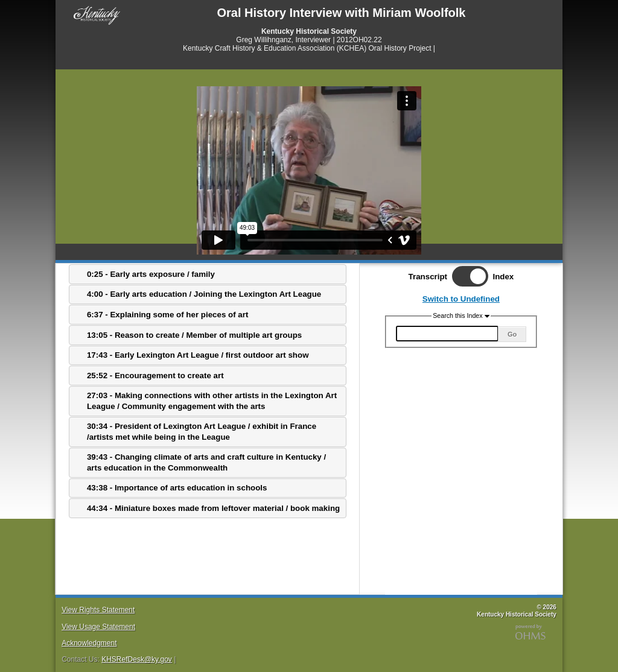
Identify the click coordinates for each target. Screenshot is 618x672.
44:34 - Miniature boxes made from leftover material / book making (213, 508)
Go (512, 334)
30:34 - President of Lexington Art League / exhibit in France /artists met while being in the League (202, 431)
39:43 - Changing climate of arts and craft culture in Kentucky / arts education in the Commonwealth (206, 462)
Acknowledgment (89, 643)
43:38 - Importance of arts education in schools (177, 488)
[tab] (208, 274)
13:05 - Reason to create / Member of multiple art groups (194, 335)
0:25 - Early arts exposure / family (151, 274)
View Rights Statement (98, 610)
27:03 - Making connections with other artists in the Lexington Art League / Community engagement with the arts (212, 401)
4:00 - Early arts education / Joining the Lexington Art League (204, 294)
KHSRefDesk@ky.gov (137, 659)
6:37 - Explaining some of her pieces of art (167, 315)
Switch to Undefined (461, 299)
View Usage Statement (98, 627)
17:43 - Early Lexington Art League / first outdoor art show (198, 355)
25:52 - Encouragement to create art (155, 376)
